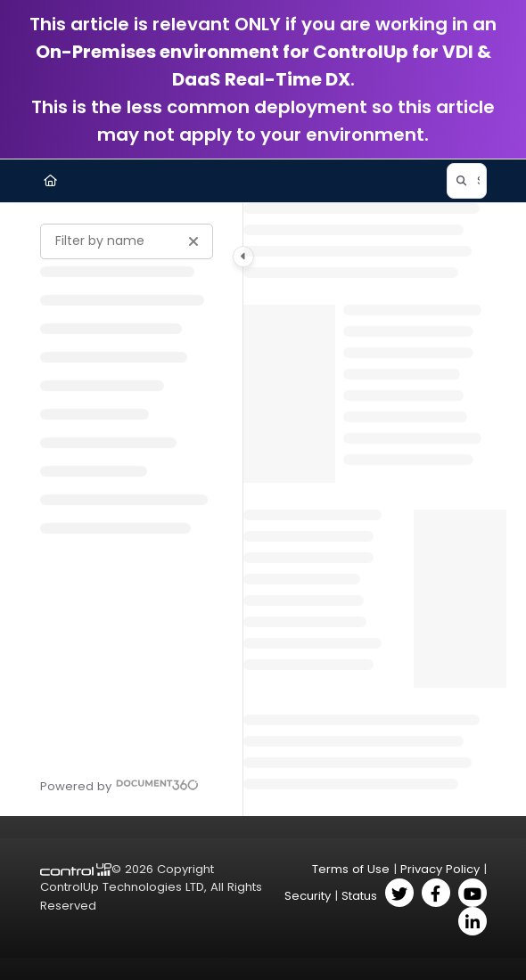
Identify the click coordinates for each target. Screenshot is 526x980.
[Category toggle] (243, 257)
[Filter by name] (127, 241)
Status (359, 896)
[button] (467, 181)
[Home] (50, 181)
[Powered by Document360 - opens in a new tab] (119, 784)
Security (308, 896)
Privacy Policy (440, 869)
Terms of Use (351, 869)
